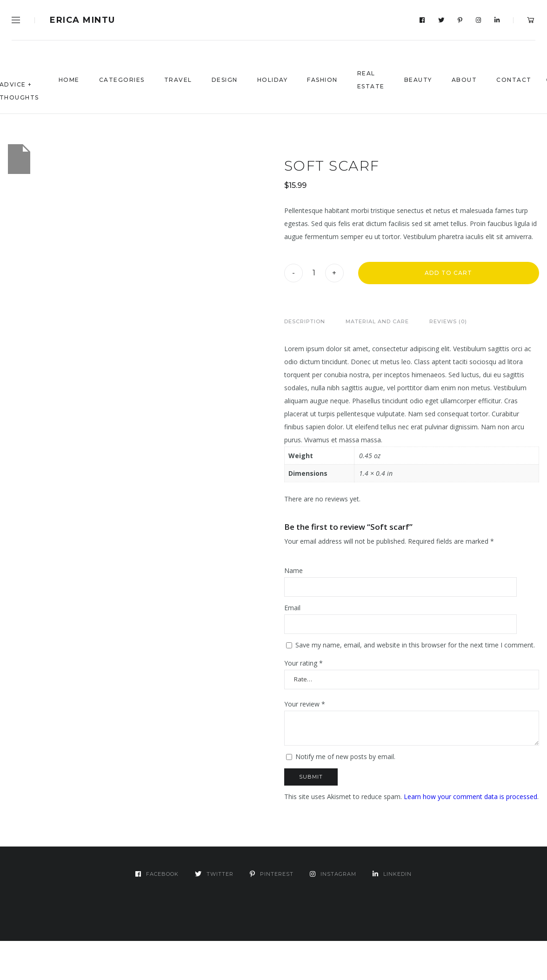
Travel (178, 80)
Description (305, 321)
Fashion (322, 80)
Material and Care (377, 321)
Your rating (304, 663)
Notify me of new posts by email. (345, 757)
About (464, 80)
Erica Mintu (83, 20)
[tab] (305, 322)
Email (292, 608)
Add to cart (448, 273)
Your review (305, 704)
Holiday (273, 80)
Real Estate (371, 80)
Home (69, 80)
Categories (122, 80)
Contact (514, 80)
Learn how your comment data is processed (470, 797)
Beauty (418, 80)
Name (294, 570)
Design (225, 80)
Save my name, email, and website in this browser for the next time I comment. (415, 645)
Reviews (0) (448, 321)
